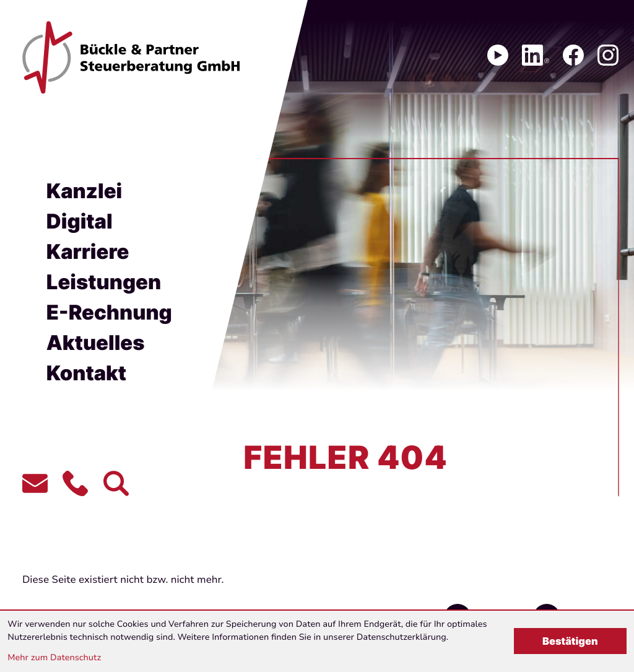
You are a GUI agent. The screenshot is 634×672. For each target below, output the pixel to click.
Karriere (88, 251)
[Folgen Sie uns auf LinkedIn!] (536, 55)
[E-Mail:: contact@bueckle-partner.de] (35, 483)
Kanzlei (84, 191)
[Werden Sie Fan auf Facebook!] (573, 55)
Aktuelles (96, 343)
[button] (75, 483)
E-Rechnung (109, 312)
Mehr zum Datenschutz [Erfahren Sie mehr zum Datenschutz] (54, 657)
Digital (80, 221)
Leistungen (104, 282)
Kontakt (86, 373)
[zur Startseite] (131, 58)
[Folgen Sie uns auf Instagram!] (608, 55)
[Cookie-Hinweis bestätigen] (570, 641)
